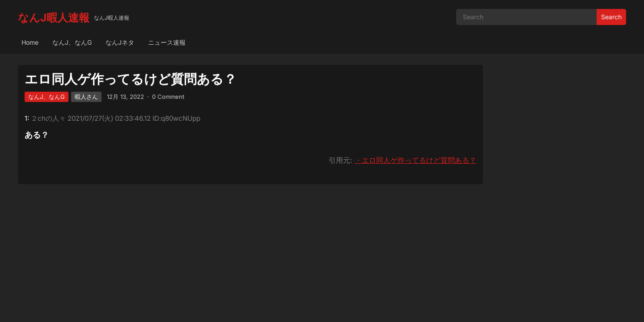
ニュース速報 (167, 42)
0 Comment (168, 97)
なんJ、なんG (72, 42)
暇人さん (86, 97)
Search (611, 17)
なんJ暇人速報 (54, 18)
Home (30, 42)
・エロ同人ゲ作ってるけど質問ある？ (415, 160)
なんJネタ (120, 42)
